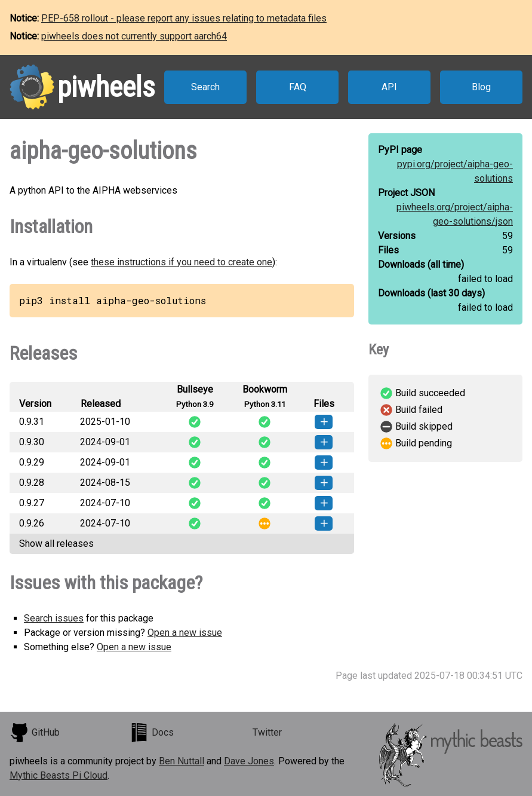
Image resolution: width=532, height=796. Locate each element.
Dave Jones (249, 761)
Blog (481, 87)
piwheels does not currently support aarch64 (134, 36)
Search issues (54, 618)
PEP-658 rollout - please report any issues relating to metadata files (184, 18)
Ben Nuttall (182, 761)
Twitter (267, 732)
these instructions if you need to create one (182, 262)
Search (205, 87)
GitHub (35, 733)
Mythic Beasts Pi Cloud (59, 775)
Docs (152, 733)
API (389, 87)
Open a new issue (185, 633)
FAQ (298, 87)
